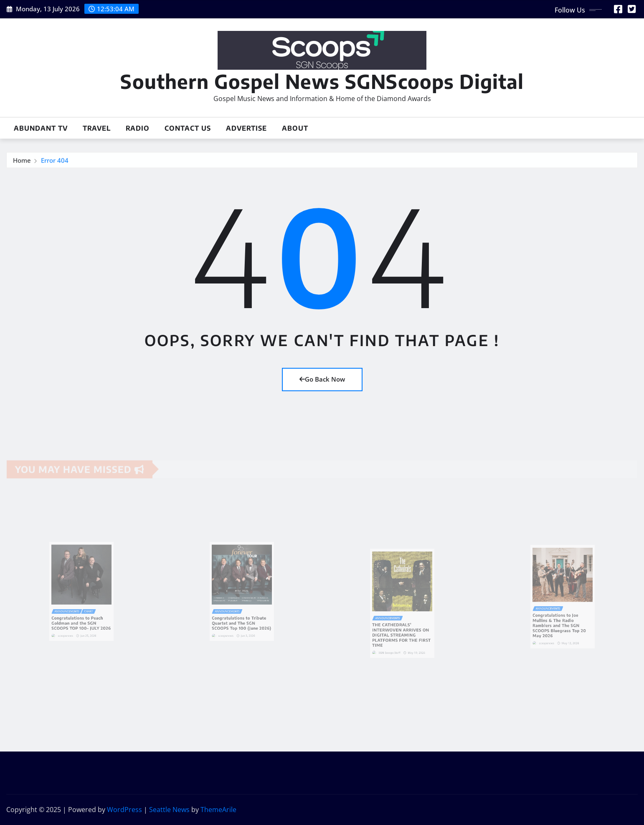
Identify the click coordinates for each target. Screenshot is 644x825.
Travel (97, 128)
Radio (138, 128)
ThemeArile (218, 810)
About (295, 128)
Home (22, 162)
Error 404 (55, 162)
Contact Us (188, 128)
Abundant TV (41, 128)
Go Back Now (322, 379)
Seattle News (169, 810)
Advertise (246, 128)
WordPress (124, 810)
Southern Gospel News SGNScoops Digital (322, 81)
